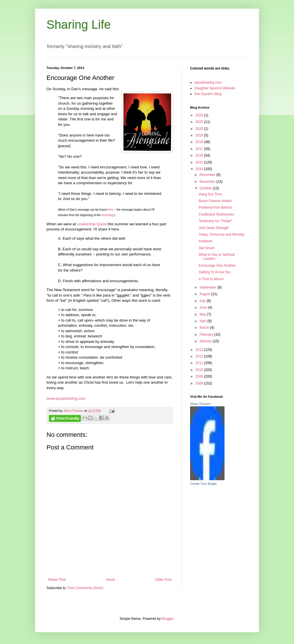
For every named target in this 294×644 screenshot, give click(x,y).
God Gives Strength (214, 228)
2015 (200, 162)
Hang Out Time (210, 194)
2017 (200, 149)
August (205, 294)
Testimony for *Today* (215, 221)
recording (107, 215)
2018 (200, 142)
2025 (200, 122)
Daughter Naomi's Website (215, 88)
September (208, 287)
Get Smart (207, 248)
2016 (200, 155)
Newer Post (57, 580)
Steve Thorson (200, 404)
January (206, 341)
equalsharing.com (208, 82)
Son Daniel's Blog (208, 94)
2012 (200, 356)
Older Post (163, 580)
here (110, 210)
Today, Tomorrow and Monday (222, 234)
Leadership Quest (92, 224)
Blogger (168, 619)
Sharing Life (79, 25)
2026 (200, 115)
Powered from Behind (215, 207)
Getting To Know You (215, 272)
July (203, 301)
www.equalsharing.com (66, 398)
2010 (200, 370)
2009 (200, 376)
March (205, 328)
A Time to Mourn (211, 279)
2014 (200, 169)
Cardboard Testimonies (216, 214)
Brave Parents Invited (215, 201)
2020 (200, 129)
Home (111, 580)
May (203, 314)
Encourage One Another (217, 266)
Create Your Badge (203, 484)
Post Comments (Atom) (85, 588)
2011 (200, 363)
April (203, 321)
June (204, 307)
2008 (200, 383)
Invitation (206, 241)
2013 (200, 350)
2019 (200, 135)
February (207, 335)
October (206, 188)
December (208, 175)
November (208, 182)
